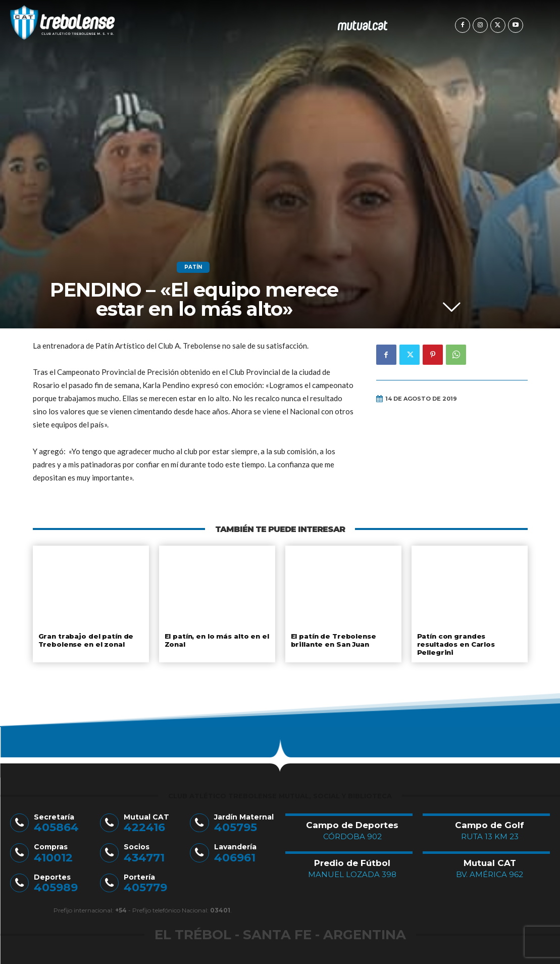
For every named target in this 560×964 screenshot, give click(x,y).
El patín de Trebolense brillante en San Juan (333, 640)
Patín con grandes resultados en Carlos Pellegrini (456, 644)
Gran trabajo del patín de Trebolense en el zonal (85, 640)
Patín (193, 267)
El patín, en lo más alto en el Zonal (217, 640)
